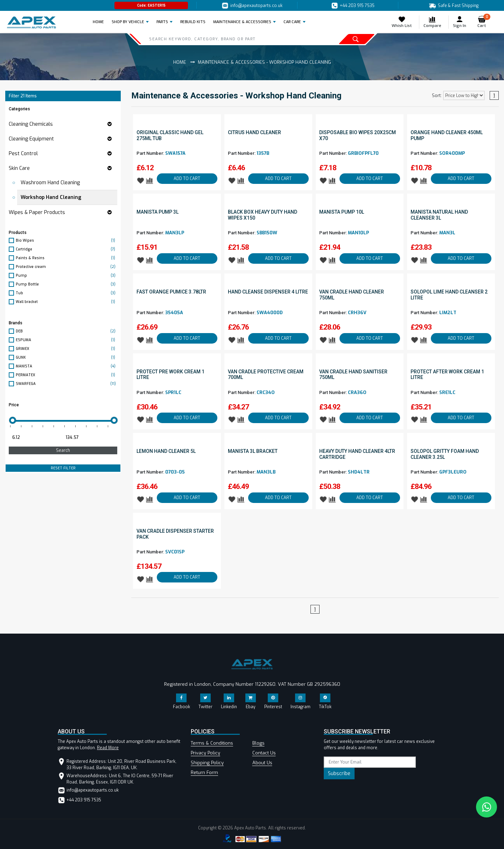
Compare (432, 22)
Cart (484, 22)
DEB (66, 331)
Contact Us (264, 753)
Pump (66, 275)
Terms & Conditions (212, 743)
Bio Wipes (66, 240)
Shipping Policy (207, 763)
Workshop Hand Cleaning (51, 197)
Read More (108, 748)
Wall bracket (66, 302)
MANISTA (66, 366)
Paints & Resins (66, 258)
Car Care (292, 22)
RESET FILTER (63, 468)
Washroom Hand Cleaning (50, 183)
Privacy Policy (205, 753)
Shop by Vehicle (128, 22)
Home (100, 22)
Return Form (204, 772)
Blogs (258, 743)
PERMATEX (66, 375)
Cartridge (66, 249)
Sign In (460, 22)
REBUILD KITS (193, 22)
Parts (162, 22)
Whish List (402, 22)
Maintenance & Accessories (242, 22)
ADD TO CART (187, 179)
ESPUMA (66, 340)
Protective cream (66, 267)
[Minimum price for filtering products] (35, 437)
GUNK (66, 357)
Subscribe (339, 774)
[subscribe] (370, 762)
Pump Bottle (66, 284)
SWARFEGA (66, 384)
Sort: (437, 96)
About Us (262, 763)
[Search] (221, 39)
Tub (66, 293)
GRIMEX (66, 349)
